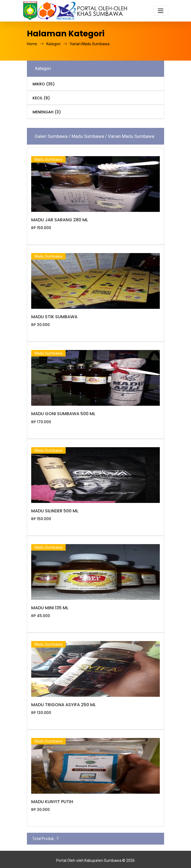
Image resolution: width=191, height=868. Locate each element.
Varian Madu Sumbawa (90, 44)
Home (35, 44)
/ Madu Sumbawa (87, 136)
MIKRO (44, 84)
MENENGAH (47, 112)
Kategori (57, 44)
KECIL (41, 98)
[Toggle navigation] (161, 11)
